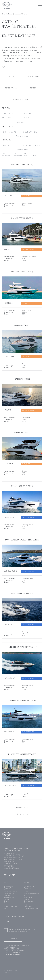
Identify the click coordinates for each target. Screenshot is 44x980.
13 (27, 814)
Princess (7, 117)
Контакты (7, 895)
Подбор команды (29, 905)
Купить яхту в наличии (11, 892)
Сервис (6, 901)
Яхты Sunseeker (9, 886)
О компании (8, 903)
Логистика (27, 903)
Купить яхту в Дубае (9, 133)
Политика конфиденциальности (11, 906)
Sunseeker (7, 114)
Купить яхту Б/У (9, 894)
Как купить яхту (29, 886)
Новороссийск (32, 145)
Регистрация (28, 897)
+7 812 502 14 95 (9, 856)
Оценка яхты (28, 890)
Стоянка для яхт (29, 901)
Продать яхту (28, 888)
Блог (5, 908)
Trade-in (27, 899)
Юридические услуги (31, 908)
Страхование (28, 907)
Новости (6, 899)
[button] (27, 6)
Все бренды (22, 123)
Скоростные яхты (30, 133)
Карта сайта (8, 972)
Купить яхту (8, 890)
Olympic (27, 114)
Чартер (26, 892)
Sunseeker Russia (9, 897)
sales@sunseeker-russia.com (12, 858)
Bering (27, 117)
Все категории (22, 136)
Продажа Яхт (8, 888)
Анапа (5, 145)
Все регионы (22, 150)
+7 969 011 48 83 (9, 854)
